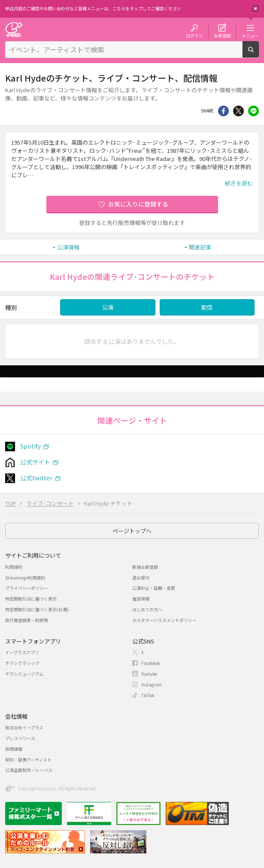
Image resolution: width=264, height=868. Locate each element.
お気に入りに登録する (138, 204)
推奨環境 (141, 599)
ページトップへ (132, 531)
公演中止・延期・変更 (154, 588)
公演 (108, 307)
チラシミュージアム (24, 674)
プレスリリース (20, 738)
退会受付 (141, 578)
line (253, 111)
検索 (259, 54)
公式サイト (35, 462)
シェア (223, 111)
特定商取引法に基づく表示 (31, 599)
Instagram (152, 684)
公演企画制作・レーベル (29, 770)
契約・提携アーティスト (28, 760)
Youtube (149, 674)
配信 (207, 307)
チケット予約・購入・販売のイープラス (14, 29)
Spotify (30, 446)
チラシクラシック (22, 663)
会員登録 (222, 35)
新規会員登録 (145, 567)
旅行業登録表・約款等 (27, 620)
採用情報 (14, 749)
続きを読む (239, 183)
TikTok (148, 695)
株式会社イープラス (24, 727)
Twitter (238, 111)
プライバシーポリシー (27, 588)
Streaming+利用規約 (25, 578)
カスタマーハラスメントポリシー (164, 620)
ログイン (194, 35)
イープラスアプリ (22, 652)
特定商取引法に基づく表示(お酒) (37, 609)
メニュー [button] (250, 35)
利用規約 (14, 567)
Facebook (151, 663)
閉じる (255, 9)
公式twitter (36, 478)
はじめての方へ (147, 609)
